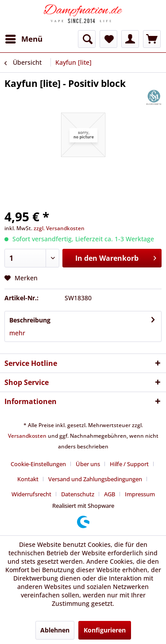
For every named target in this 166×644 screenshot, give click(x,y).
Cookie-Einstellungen (38, 464)
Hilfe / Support (129, 464)
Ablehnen (55, 630)
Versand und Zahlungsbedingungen (95, 479)
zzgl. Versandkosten (59, 228)
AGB (110, 494)
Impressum (140, 494)
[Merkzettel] (108, 39)
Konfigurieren (105, 630)
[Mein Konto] (130, 39)
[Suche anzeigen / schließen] (87, 39)
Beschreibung (30, 320)
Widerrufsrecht (31, 494)
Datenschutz (78, 494)
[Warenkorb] (152, 39)
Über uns (88, 464)
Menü (24, 38)
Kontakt (28, 479)
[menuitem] (23, 39)
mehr (17, 333)
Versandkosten (27, 436)
